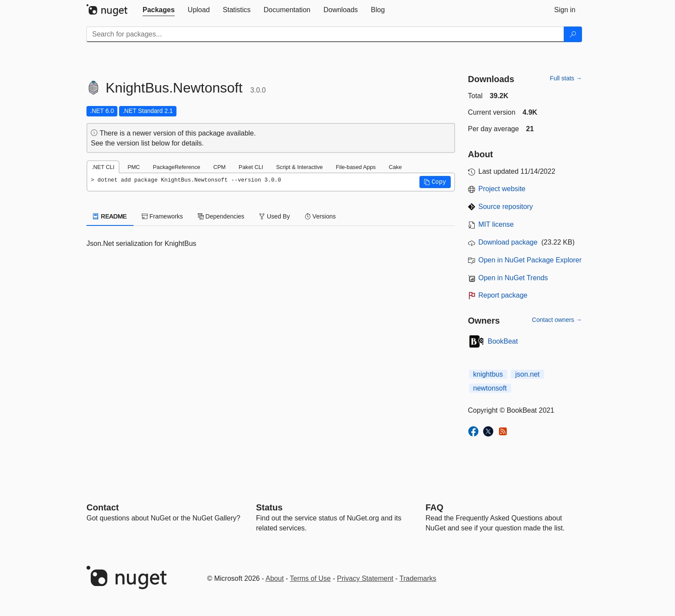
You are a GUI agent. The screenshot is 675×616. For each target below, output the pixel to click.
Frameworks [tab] (162, 216)
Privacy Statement (365, 578)
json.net (527, 374)
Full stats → (566, 78)
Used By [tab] (274, 216)
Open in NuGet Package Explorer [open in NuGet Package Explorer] (530, 260)
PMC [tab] (133, 167)
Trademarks (418, 578)
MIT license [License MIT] (496, 224)
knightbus (488, 374)
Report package (503, 295)
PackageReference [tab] (177, 167)
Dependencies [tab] (221, 216)
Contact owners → (557, 320)
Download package (508, 242)
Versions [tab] (320, 216)
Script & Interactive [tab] (299, 167)
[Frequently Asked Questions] (434, 507)
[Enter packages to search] (325, 34)
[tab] (159, 10)
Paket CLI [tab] (251, 167)
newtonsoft (490, 388)
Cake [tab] (395, 167)
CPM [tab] (219, 167)
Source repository (506, 207)
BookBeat (503, 341)
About (275, 578)
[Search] (573, 34)
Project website (502, 189)
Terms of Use (310, 578)
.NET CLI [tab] (103, 167)
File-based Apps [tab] (356, 167)
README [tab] (110, 216)
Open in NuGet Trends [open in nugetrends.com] (513, 278)
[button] (435, 182)
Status (269, 507)
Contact (103, 507)
